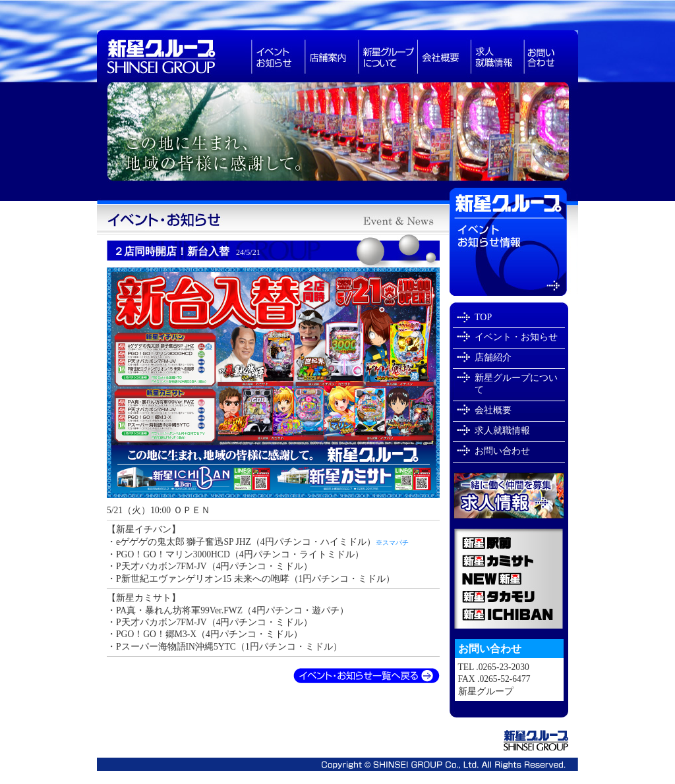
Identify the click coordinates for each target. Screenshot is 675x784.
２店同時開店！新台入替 (187, 251)
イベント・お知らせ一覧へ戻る (367, 676)
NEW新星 (509, 579)
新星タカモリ (509, 597)
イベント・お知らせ (516, 337)
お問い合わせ (551, 56)
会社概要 (444, 56)
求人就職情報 (497, 56)
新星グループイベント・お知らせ (273, 220)
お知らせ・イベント (278, 56)
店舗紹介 (493, 357)
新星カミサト (509, 561)
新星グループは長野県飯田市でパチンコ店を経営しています (337, 135)
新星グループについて (388, 56)
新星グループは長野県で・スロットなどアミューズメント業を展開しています (174, 56)
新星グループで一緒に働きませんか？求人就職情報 (509, 495)
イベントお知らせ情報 (514, 242)
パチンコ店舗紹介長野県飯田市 (331, 56)
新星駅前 (509, 540)
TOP (483, 317)
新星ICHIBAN (509, 617)
